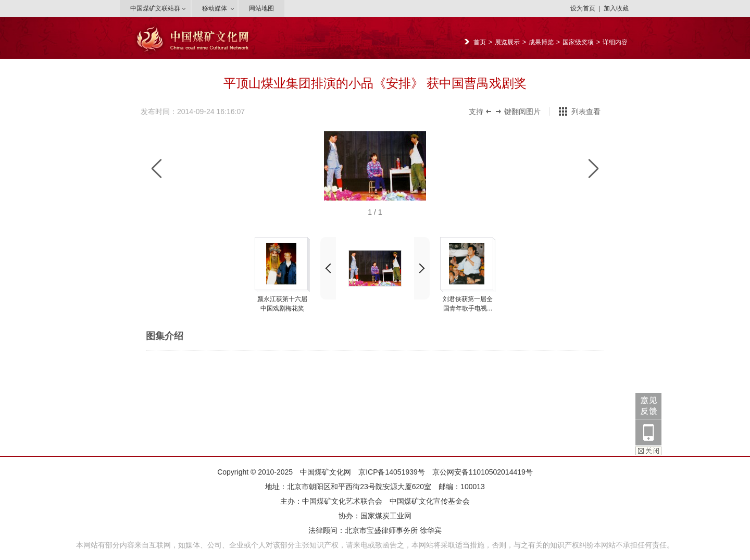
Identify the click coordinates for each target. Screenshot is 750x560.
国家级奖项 (578, 42)
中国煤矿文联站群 (155, 8)
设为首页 (583, 8)
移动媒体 (215, 8)
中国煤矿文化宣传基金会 (430, 501)
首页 (480, 42)
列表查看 (586, 111)
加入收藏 (616, 8)
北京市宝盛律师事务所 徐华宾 (393, 530)
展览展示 (507, 42)
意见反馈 (648, 406)
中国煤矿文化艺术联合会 (342, 501)
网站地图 (261, 8)
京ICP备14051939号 (392, 472)
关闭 (648, 451)
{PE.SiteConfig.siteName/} (198, 52)
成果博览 (541, 42)
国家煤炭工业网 (386, 516)
